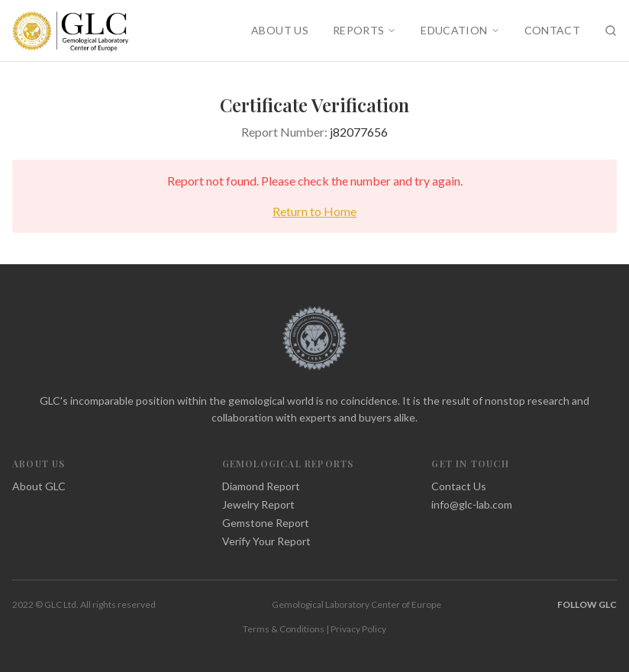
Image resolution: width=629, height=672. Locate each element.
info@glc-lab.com (472, 504)
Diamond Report (261, 486)
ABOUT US (280, 30)
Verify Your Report (266, 541)
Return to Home (314, 211)
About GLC (39, 486)
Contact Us (459, 486)
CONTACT (552, 30)
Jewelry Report (258, 504)
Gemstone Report (266, 523)
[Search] (611, 31)
